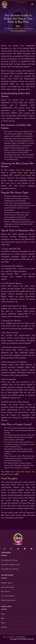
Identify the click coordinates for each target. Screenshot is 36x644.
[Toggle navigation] (32, 5)
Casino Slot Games (8, 587)
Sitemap (4, 627)
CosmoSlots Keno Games (10, 569)
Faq (4, 637)
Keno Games (6, 592)
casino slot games (23, 170)
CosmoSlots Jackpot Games (11, 565)
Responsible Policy (21, 637)
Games (4, 623)
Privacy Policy (11, 637)
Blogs (18, 26)
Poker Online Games (8, 600)
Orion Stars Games (8, 596)
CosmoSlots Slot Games (9, 560)
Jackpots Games (7, 583)
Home (3, 614)
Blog (3, 618)
